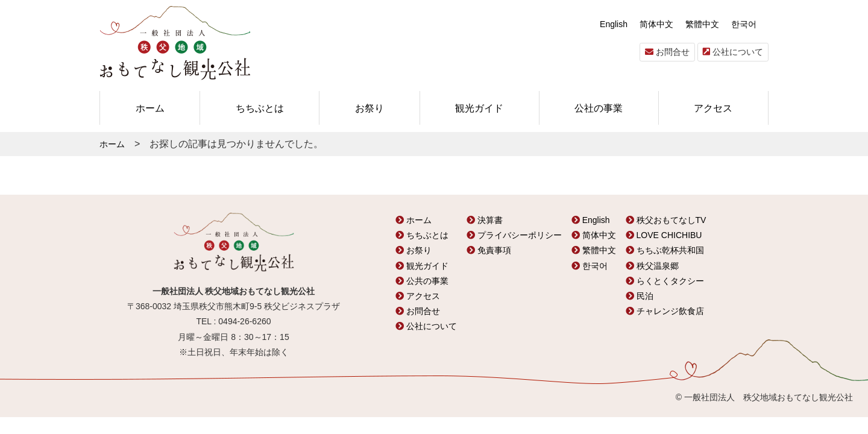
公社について (733, 52)
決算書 (485, 220)
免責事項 (489, 250)
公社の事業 (599, 108)
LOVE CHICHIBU (664, 235)
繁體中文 (702, 24)
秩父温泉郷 (652, 266)
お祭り (370, 108)
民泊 (640, 296)
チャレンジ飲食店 (665, 311)
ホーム (150, 108)
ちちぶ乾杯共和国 (665, 250)
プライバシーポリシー (514, 235)
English (614, 24)
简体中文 (656, 24)
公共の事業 (422, 281)
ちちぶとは (260, 108)
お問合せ (667, 52)
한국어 (744, 24)
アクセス (713, 108)
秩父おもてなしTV (666, 220)
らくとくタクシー (665, 281)
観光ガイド (479, 108)
